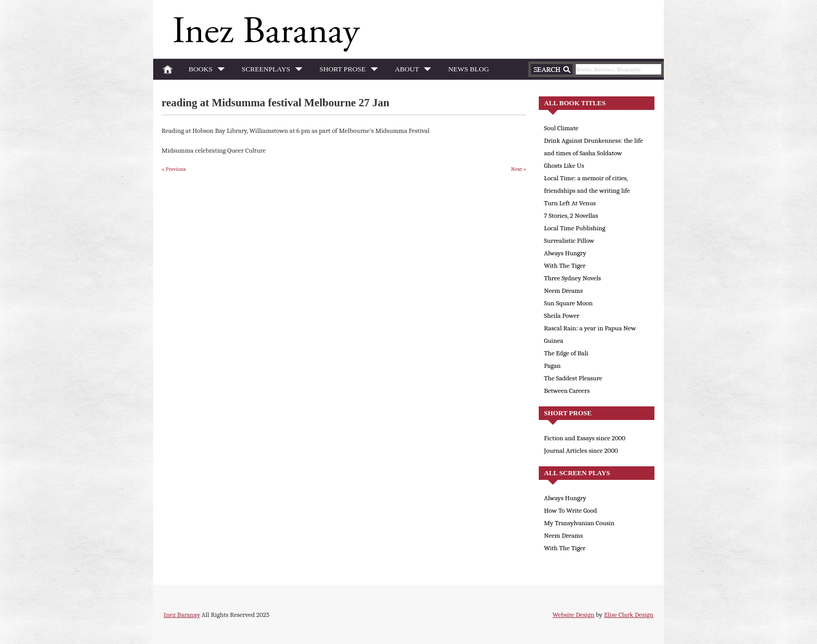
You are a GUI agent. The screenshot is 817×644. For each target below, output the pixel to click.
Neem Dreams (564, 290)
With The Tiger (565, 265)
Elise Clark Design (629, 615)
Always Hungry (565, 253)
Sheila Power (562, 315)
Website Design (573, 615)
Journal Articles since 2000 (581, 450)
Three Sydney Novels (572, 278)
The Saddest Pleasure (573, 378)
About (410, 71)
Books (204, 71)
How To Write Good (571, 510)
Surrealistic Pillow (569, 240)
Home (168, 69)
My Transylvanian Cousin (579, 523)
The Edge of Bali (566, 353)
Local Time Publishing (575, 228)
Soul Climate (561, 128)
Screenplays (269, 71)
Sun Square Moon (568, 303)
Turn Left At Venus (570, 203)
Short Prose (346, 71)
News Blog (468, 69)
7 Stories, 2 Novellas (571, 215)
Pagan (552, 366)
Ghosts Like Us (564, 165)
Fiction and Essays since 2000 (585, 438)
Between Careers (567, 391)
